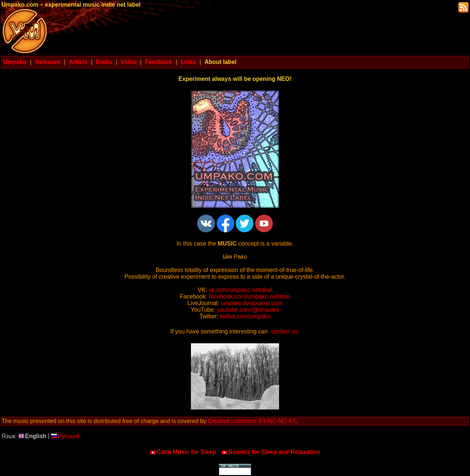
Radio (104, 62)
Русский (65, 436)
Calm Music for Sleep (183, 452)
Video (129, 62)
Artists (78, 62)
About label (220, 62)
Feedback (159, 62)
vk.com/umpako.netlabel (241, 290)
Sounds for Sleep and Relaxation (271, 452)
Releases (48, 62)
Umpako (15, 62)
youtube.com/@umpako (248, 310)
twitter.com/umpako (245, 316)
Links (188, 62)
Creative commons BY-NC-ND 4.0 (252, 421)
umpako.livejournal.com (252, 303)
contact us (284, 331)
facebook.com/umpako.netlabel (250, 296)
